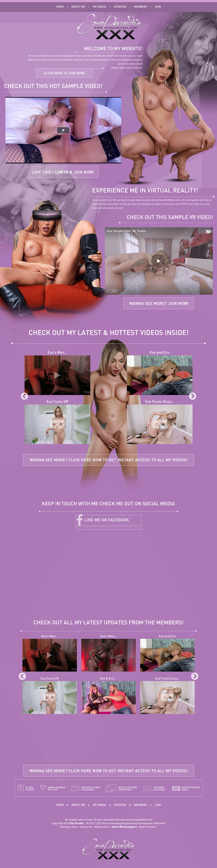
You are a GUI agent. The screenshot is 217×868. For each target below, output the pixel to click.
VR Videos (99, 7)
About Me (78, 7)
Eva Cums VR (57, 402)
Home (60, 7)
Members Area (69, 827)
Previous (24, 396)
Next (193, 396)
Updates (120, 7)
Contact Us (86, 827)
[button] (63, 130)
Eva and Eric (160, 353)
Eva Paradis (76, 824)
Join (158, 7)
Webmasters (102, 827)
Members (141, 7)
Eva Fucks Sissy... (160, 402)
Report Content (148, 827)
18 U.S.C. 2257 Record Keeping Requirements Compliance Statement (125, 824)
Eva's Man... (57, 353)
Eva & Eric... (108, 679)
